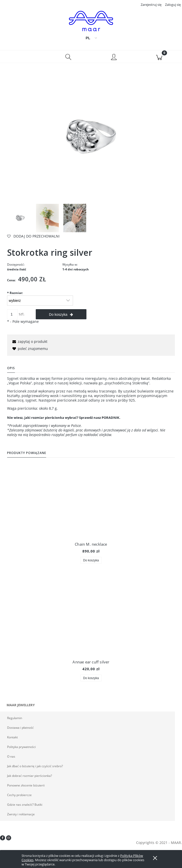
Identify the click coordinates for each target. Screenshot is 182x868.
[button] (23, 59)
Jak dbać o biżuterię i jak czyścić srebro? (35, 768)
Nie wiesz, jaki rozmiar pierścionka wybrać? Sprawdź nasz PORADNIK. (64, 420)
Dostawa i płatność (20, 730)
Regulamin (15, 720)
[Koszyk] (159, 59)
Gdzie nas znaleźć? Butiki (25, 807)
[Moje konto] (114, 60)
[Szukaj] (68, 59)
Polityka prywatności (21, 749)
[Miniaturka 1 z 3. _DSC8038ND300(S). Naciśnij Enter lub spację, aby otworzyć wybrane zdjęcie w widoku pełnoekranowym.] (20, 220)
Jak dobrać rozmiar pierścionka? (30, 778)
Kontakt (12, 739)
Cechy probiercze (19, 797)
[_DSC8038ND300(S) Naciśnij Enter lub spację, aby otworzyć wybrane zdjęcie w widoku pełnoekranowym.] (91, 139)
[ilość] (12, 316)
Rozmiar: (15, 295)
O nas (11, 758)
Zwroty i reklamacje (21, 816)
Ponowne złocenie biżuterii (26, 787)
